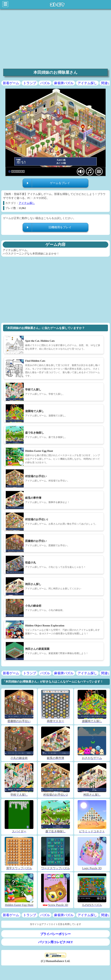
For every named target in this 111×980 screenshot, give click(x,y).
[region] (55, 38)
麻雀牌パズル (64, 83)
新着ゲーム (11, 83)
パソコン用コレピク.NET (56, 942)
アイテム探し (87, 83)
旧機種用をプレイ (60, 227)
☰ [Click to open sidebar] (5, 4)
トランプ (30, 83)
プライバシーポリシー (55, 934)
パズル (45, 83)
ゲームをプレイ (60, 183)
